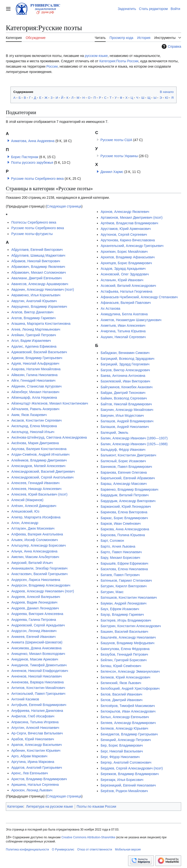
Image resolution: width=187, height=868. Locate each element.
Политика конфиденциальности (27, 850)
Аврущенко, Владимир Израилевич (39, 307)
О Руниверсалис (63, 850)
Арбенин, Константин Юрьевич (36, 750)
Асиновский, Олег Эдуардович (125, 274)
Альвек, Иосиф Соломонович (34, 540)
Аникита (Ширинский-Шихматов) (37, 642)
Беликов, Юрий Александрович (125, 677)
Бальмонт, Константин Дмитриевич (128, 455)
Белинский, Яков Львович (121, 683)
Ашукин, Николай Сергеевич (123, 337)
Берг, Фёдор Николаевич (120, 757)
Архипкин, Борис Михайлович (124, 252)
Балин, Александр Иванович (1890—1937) (134, 438)
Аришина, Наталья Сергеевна (35, 785)
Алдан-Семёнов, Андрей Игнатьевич (40, 454)
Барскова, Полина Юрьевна (123, 535)
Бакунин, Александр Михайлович (127, 410)
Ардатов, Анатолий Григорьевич (37, 768)
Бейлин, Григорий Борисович (124, 660)
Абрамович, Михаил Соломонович (38, 272)
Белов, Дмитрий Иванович (122, 700)
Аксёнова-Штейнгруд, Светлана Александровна (49, 437)
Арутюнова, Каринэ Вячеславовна (128, 240)
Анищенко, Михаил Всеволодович (38, 654)
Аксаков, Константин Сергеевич (36, 420)
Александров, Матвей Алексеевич (38, 466)
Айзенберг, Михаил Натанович (35, 392)
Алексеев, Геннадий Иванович (35, 483)
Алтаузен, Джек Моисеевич (33, 528)
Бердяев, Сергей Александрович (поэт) (132, 768)
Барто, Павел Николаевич (121, 552)
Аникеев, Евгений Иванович (33, 637)
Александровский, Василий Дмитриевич (43, 471)
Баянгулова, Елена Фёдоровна (125, 649)
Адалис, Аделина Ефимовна (34, 346)
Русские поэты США (116, 140)
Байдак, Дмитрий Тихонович (123, 393)
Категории (15, 806)
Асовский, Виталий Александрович (128, 286)
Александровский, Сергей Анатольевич (42, 477)
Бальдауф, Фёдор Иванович (123, 450)
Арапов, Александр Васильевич (36, 745)
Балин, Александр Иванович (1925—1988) (134, 444)
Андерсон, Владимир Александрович (41, 585)
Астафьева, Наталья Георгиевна (126, 291)
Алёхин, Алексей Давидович (34, 506)
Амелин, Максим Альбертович (35, 557)
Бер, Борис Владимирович (122, 745)
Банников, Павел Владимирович (126, 467)
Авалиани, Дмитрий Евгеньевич (36, 278)
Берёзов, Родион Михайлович (124, 791)
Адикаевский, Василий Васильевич (39, 352)
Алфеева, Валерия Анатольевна (37, 534)
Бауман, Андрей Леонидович (123, 603)
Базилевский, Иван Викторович (125, 381)
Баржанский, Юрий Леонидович (126, 506)
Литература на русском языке (50, 806)
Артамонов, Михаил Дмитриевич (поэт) (131, 217)
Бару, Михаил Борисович (120, 558)
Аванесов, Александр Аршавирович (40, 284)
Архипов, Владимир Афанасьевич (128, 257)
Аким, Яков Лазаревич (29, 415)
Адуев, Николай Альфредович (35, 363)
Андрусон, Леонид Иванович (34, 631)
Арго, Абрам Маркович (29, 756)
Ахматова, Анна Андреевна (33, 141)
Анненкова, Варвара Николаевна (37, 682)
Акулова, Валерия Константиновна (39, 449)
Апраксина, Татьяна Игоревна (35, 722)
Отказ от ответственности (95, 850)
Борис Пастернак (25, 157)
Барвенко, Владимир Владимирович (129, 489)
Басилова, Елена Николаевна (124, 569)
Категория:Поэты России (119, 61)
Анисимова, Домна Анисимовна (36, 648)
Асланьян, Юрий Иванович (122, 280)
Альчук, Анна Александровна (34, 551)
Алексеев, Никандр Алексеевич (36, 489)
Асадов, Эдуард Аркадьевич (123, 269)
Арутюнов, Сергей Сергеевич (124, 235)
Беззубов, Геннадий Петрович (124, 654)
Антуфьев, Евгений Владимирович (39, 705)
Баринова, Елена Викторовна (124, 512)
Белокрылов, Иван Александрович (128, 711)
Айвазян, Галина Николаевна (34, 375)
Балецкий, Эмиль (114, 433)
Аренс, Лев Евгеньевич (29, 773)
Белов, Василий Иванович (121, 694)
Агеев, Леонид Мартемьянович (36, 329)
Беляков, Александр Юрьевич (124, 728)
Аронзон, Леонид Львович (32, 790)
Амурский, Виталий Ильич (32, 563)
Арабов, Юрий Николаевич (33, 739)
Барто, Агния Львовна (118, 546)
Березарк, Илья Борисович (122, 780)
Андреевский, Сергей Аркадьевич (38, 625)
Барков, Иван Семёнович (121, 524)
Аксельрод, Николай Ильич (33, 432)
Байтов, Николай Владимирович (126, 404)
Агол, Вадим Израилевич (31, 341)
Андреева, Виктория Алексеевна (37, 614)
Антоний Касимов (25, 699)
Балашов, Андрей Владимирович (127, 421)
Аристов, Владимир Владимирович (39, 779)
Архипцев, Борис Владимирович (126, 263)
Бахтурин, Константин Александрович (131, 626)
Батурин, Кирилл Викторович (124, 586)
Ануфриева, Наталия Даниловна (37, 711)
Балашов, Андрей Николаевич (125, 427)
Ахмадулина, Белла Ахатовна (124, 314)
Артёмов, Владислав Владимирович (129, 223)
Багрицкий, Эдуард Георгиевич (125, 364)
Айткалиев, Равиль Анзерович (35, 409)
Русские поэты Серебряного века (37, 179)
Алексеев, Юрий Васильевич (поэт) (39, 494)
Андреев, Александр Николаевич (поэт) (43, 591)
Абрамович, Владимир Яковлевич (38, 267)
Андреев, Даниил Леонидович (35, 608)
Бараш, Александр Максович (124, 484)
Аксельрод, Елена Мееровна (34, 426)
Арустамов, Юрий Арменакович (126, 229)
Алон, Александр (25, 523)
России (52, 66)
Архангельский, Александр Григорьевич (132, 246)
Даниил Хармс (112, 172)
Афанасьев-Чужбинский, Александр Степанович (139, 297)
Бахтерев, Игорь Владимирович (126, 620)
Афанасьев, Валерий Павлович (126, 303)
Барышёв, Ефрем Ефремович (124, 563)
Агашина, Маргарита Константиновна (41, 324)
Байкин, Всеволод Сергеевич (124, 398)
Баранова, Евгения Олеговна (124, 472)
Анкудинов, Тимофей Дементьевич (39, 665)
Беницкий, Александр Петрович (126, 740)
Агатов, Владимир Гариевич (33, 318)
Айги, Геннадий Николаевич (33, 380)
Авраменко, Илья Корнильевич (36, 295)
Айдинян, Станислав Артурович (36, 386)
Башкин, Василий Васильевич (124, 632)
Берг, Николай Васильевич (122, 751)
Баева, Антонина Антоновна (123, 376)
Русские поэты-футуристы (32, 234)
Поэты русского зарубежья (32, 163)
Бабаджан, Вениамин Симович (125, 353)
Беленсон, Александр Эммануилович (130, 671)
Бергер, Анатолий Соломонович (126, 762)
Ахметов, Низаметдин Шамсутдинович (131, 320)
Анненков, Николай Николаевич (36, 676)
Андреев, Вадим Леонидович (34, 602)
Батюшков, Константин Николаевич (129, 597)
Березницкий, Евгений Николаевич (128, 785)
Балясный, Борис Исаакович (123, 461)
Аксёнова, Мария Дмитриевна (35, 443)
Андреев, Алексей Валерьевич (36, 597)
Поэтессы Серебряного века (34, 222)
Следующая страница (64, 206)
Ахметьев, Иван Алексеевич (123, 325)
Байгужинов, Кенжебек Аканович (126, 387)
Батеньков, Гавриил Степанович (126, 580)
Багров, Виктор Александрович (125, 370)
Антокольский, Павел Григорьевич (38, 694)
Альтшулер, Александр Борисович (38, 545)
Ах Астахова (110, 308)
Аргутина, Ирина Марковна (33, 762)
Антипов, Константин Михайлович (38, 688)
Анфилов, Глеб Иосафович (33, 716)
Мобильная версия (128, 850)
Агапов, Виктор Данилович (32, 312)
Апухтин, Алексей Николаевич (35, 728)
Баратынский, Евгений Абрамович (128, 478)
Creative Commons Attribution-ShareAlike (88, 837)
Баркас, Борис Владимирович (124, 518)
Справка (171, 46)
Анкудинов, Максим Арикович (35, 659)
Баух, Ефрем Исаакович (120, 609)
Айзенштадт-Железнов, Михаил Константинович (50, 403)
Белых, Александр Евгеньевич (125, 717)
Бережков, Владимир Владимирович (130, 774)
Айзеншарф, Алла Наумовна (34, 398)
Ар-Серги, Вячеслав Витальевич (37, 733)
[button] (9, 141)
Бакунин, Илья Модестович (122, 416)
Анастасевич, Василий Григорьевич (39, 574)
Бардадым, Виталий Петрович (125, 495)
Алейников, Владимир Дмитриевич (39, 460)
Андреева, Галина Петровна (34, 620)
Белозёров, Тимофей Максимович (128, 706)
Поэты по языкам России (96, 806)
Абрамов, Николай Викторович (36, 261)
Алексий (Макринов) (27, 500)
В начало (167, 92)
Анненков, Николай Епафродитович (40, 671)
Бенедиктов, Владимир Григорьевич (129, 734)
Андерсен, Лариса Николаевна (36, 580)
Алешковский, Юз (25, 511)
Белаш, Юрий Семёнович (121, 666)
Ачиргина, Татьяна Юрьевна (123, 331)
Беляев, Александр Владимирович (128, 723)
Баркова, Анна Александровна (125, 529)
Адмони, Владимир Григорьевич (37, 358)
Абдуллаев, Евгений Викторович (37, 250)
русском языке (96, 56)
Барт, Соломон (112, 541)
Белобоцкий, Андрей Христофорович (130, 688)
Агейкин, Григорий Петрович (33, 335)
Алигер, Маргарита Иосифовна (36, 517)
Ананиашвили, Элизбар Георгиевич (39, 568)
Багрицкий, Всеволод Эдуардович (127, 359)
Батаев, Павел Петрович (120, 575)
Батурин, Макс (112, 592)
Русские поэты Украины (119, 156)
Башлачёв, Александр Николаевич (128, 637)
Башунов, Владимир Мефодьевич (127, 643)
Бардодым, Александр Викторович (128, 501)
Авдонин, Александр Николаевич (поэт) (42, 289)
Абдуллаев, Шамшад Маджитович (38, 255)
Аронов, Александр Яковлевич (125, 212)
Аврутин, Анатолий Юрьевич (34, 301)
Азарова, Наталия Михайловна (36, 369)
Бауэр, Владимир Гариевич (122, 615)
